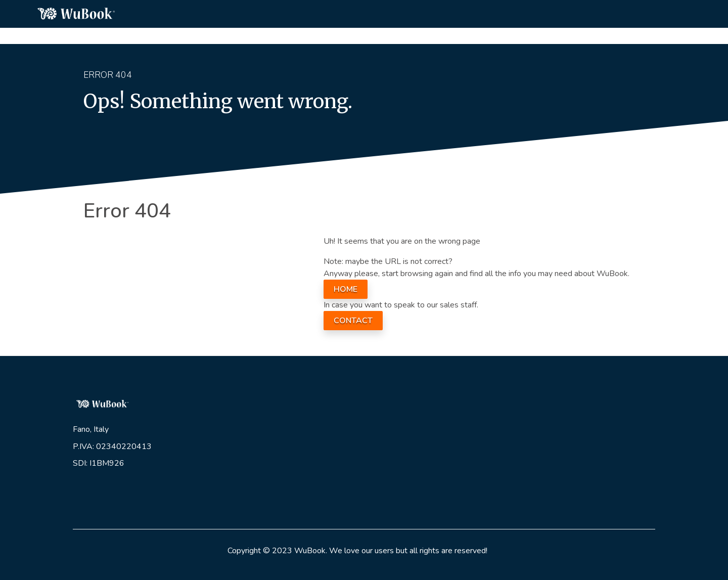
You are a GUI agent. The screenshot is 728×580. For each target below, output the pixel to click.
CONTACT (353, 321)
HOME (346, 289)
